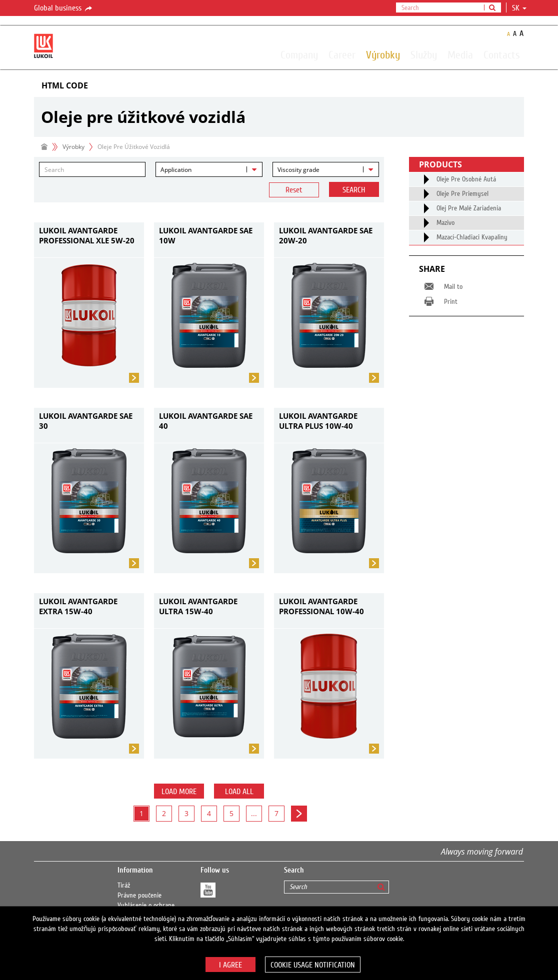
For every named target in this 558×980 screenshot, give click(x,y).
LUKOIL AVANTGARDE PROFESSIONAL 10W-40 (321, 606)
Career (342, 54)
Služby (424, 54)
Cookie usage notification (313, 965)
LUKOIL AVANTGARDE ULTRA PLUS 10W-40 (318, 421)
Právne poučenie (139, 896)
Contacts (502, 54)
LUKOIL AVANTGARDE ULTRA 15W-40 (198, 606)
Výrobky (383, 54)
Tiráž (124, 886)
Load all (239, 792)
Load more (179, 792)
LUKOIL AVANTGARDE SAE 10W (206, 235)
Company (299, 54)
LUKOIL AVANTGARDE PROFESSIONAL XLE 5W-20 (87, 235)
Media (460, 54)
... (254, 813)
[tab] (279, 86)
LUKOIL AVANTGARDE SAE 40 (206, 421)
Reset (294, 190)
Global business (64, 8)
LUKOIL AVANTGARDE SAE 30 (86, 421)
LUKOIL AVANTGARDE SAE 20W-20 (326, 235)
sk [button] (519, 8)
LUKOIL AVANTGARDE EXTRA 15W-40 (78, 606)
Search (354, 190)
